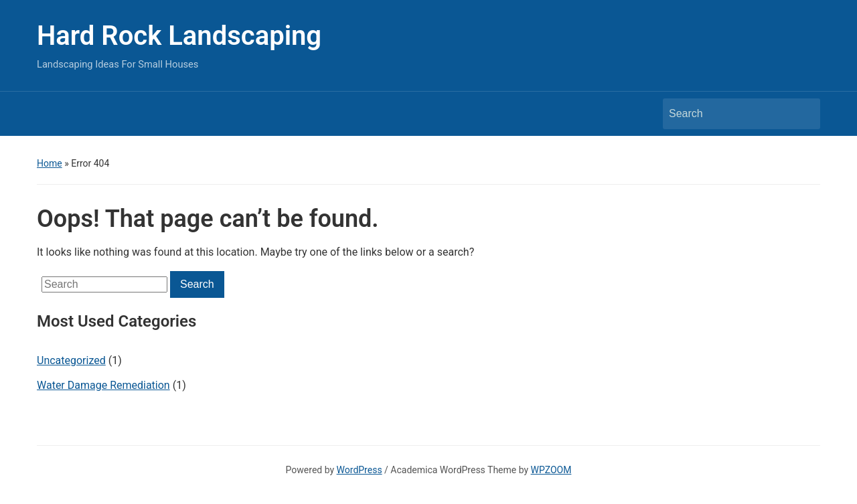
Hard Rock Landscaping (179, 36)
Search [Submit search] (803, 114)
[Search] (729, 114)
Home (50, 163)
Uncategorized (71, 360)
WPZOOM (551, 470)
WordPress (360, 470)
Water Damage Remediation (103, 385)
